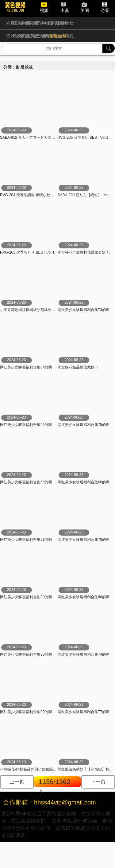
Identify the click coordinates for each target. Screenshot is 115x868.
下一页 (98, 782)
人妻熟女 (65, 23)
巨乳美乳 (65, 36)
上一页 (17, 782)
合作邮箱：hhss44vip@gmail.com (50, 802)
